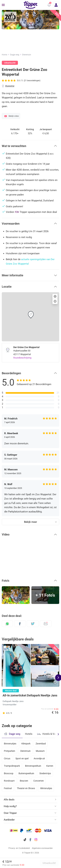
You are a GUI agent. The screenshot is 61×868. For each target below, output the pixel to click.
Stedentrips (45, 773)
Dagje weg (15, 55)
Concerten (39, 781)
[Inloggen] (56, 5)
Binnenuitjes (10, 744)
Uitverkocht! (49, 863)
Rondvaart (9, 781)
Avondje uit (39, 758)
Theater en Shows (26, 788)
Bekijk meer (30, 522)
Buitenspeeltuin (26, 773)
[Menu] (3, 5)
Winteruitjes (46, 788)
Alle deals (9, 800)
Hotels (29, 734)
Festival (8, 788)
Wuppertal (10, 86)
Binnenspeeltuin (33, 766)
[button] (49, 5)
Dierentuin (27, 55)
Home (4, 55)
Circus (7, 758)
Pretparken (10, 751)
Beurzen (24, 781)
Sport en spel (22, 758)
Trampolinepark (12, 766)
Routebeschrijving (22, 358)
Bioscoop (9, 773)
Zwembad (41, 744)
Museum (40, 751)
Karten (50, 766)
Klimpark (26, 744)
